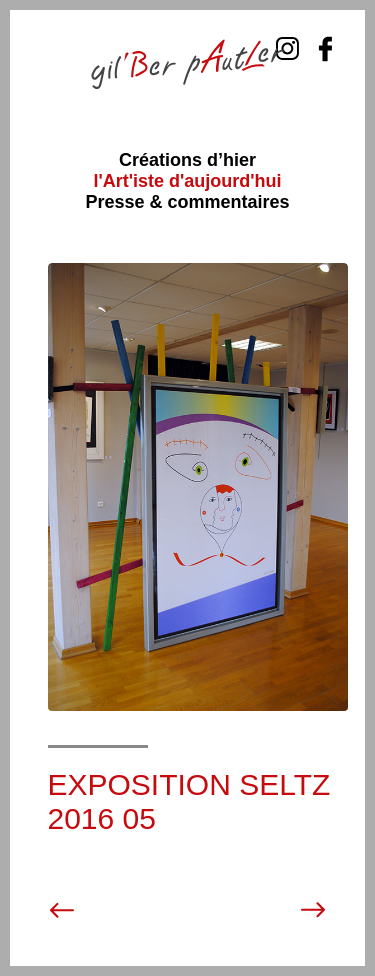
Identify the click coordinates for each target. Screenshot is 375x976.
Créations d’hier (187, 160)
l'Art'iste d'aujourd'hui (187, 181)
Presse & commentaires (187, 202)
